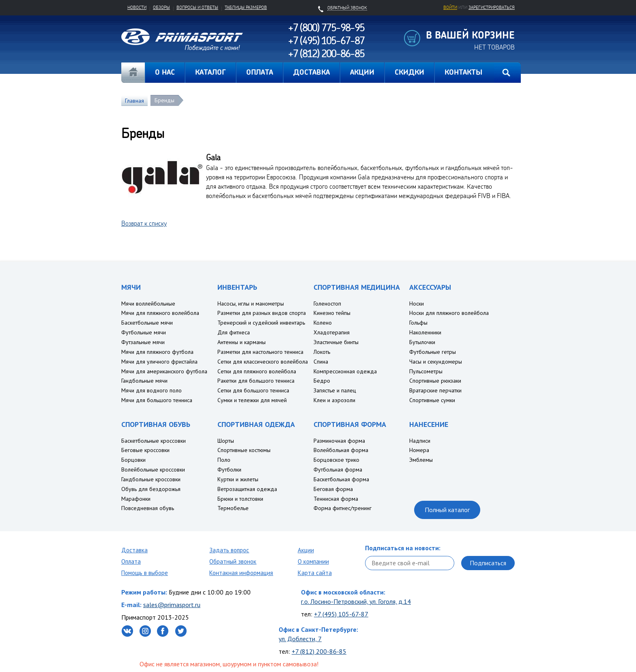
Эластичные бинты (336, 342)
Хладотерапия (332, 332)
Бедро (322, 381)
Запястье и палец (335, 390)
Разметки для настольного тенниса (260, 352)
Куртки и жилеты (238, 479)
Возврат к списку (144, 223)
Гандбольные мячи (144, 381)
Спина (321, 362)
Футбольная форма (338, 470)
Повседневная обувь (148, 508)
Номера (419, 450)
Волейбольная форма (341, 450)
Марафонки (136, 499)
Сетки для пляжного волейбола (257, 371)
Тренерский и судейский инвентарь (261, 323)
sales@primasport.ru (172, 605)
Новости (137, 7)
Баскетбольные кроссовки (154, 441)
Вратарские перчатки (435, 390)
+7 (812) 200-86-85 (319, 651)
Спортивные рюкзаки (435, 381)
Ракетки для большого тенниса (256, 381)
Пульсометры (426, 371)
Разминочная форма (339, 441)
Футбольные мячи (144, 332)
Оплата (131, 561)
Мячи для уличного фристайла (159, 362)
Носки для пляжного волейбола (449, 313)
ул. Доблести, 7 (300, 639)
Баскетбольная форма (341, 479)
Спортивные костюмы (244, 450)
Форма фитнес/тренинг (343, 508)
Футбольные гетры (433, 352)
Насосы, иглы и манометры (251, 304)
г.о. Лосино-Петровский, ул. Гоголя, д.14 (356, 601)
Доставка (134, 550)
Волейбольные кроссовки (153, 470)
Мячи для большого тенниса (157, 400)
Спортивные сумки (432, 400)
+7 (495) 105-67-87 (341, 614)
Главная (133, 73)
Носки (417, 304)
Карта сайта (315, 573)
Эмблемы (421, 460)
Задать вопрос (229, 550)
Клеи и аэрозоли (334, 400)
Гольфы (418, 323)
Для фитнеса (234, 332)
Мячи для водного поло (151, 390)
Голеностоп (327, 304)
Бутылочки (422, 342)
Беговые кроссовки (145, 450)
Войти (450, 7)
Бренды (164, 100)
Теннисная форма (336, 499)
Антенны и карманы (242, 342)
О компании (313, 561)
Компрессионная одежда (345, 371)
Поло (224, 460)
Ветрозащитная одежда (247, 489)
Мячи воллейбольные (148, 304)
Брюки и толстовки (240, 499)
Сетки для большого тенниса (253, 390)
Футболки (229, 470)
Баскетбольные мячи (147, 323)
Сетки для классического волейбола (263, 362)
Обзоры (161, 7)
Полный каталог (447, 510)
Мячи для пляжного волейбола (160, 313)
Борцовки (133, 460)
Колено (323, 323)
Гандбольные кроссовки (151, 479)
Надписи (420, 441)
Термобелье (233, 508)
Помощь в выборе (145, 573)
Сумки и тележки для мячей (252, 400)
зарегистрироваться (492, 7)
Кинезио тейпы (332, 313)
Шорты (226, 441)
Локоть (322, 352)
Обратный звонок (233, 561)
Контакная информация (241, 573)
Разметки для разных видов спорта (262, 313)
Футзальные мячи (143, 342)
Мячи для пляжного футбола (157, 352)
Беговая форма (333, 489)
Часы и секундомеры (436, 362)
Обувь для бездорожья (151, 489)
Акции (306, 550)
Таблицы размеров (246, 7)
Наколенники (425, 332)
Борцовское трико (336, 460)
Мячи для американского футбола (164, 371)
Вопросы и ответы (197, 7)
